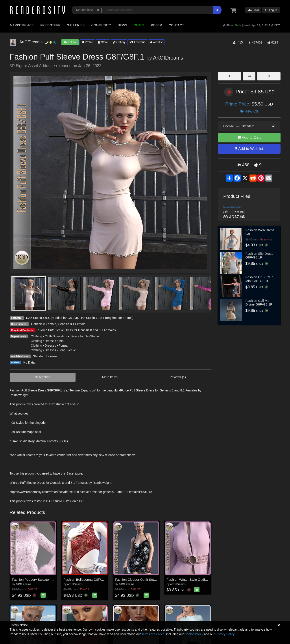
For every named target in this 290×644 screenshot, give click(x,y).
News (122, 25)
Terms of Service (153, 634)
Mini (61, 341)
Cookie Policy (194, 634)
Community (101, 25)
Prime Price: (238, 104)
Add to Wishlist (249, 149)
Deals (139, 25)
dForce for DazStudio (84, 336)
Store (103, 42)
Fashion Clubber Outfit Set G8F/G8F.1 (143, 579)
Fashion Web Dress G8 (260, 232)
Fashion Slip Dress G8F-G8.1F (259, 255)
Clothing (36, 336)
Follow (70, 42)
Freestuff (138, 42)
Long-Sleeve (67, 350)
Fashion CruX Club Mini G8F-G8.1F (260, 279)
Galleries (76, 25)
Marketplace (22, 25)
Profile (87, 42)
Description (42, 377)
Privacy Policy (225, 634)
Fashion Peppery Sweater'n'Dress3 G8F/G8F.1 (46, 579)
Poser (156, 25)
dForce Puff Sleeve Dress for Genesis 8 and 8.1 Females (77, 330)
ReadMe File (232, 207)
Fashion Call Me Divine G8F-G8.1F (259, 302)
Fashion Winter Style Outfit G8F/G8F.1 (195, 579)
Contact (176, 25)
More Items (110, 377)
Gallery (119, 42)
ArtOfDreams (168, 58)
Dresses (50, 341)
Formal (63, 346)
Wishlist (156, 42)
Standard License (45, 356)
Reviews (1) (178, 377)
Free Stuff (50, 25)
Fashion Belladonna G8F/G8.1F (87, 579)
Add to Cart (249, 137)
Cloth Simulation (56, 336)
